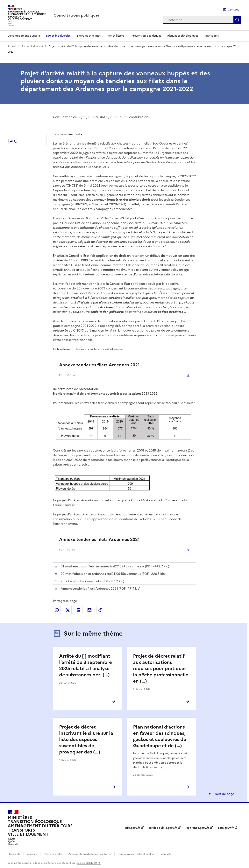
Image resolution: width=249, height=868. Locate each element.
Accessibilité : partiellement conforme (90, 854)
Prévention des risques (146, 36)
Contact (233, 10)
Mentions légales (53, 854)
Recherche (237, 20)
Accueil (12, 46)
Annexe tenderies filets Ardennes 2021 (99, 365)
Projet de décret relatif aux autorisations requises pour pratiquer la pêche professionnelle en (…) (161, 669)
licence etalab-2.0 (87, 863)
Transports (212, 36)
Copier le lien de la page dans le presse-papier (100, 610)
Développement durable (24, 36)
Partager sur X (68, 610)
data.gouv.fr (226, 828)
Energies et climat (89, 36)
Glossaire (32, 854)
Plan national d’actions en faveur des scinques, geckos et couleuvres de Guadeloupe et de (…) (160, 736)
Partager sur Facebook (57, 610)
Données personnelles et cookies (136, 854)
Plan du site (14, 854)
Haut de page (223, 794)
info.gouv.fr (132, 828)
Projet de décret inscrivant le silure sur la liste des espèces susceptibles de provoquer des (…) (86, 739)
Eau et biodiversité (58, 36)
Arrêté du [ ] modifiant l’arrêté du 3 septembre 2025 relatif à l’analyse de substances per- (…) (85, 665)
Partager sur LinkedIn (79, 610)
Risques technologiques (183, 36)
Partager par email (89, 610)
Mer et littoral (116, 36)
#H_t (14, 141)
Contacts (166, 854)
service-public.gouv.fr (163, 828)
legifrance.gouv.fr (197, 828)
